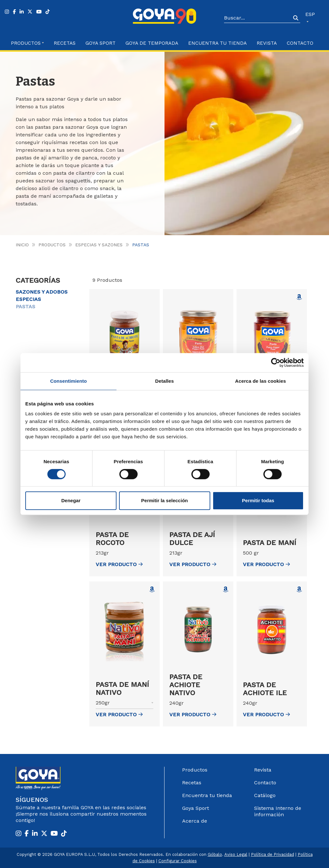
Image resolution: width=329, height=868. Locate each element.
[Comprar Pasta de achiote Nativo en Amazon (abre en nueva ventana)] (226, 589)
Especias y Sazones (99, 245)
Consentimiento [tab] (69, 381)
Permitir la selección (164, 500)
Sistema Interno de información (278, 811)
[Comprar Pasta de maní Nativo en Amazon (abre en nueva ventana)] (152, 589)
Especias (28, 299)
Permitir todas (258, 500)
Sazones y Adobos (42, 292)
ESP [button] (310, 14)
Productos (52, 245)
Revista (267, 43)
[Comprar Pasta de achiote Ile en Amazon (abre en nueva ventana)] (299, 589)
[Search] (258, 18)
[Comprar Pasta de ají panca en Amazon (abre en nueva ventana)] (299, 297)
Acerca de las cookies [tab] (261, 381)
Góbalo (215, 854)
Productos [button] (26, 43)
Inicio (22, 245)
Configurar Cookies (178, 861)
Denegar (71, 500)
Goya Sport (100, 43)
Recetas (65, 43)
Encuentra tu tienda (207, 795)
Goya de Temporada (152, 43)
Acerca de (195, 821)
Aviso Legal (236, 854)
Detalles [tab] (164, 381)
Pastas (25, 307)
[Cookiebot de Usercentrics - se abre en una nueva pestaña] (276, 363)
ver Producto (119, 564)
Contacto (300, 43)
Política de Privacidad (273, 854)
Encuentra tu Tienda (217, 43)
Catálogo (265, 795)
